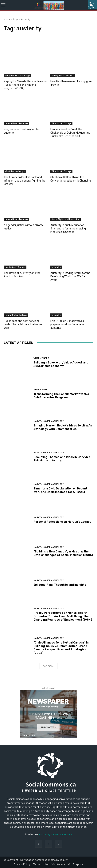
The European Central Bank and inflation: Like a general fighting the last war (25, 181)
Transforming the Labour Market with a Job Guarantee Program (61, 396)
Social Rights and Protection (66, 219)
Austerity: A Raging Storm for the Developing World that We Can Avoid (70, 276)
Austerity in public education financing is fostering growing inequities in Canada (68, 229)
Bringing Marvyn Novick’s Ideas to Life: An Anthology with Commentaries (63, 427)
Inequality (56, 267)
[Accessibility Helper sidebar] (92, 5)
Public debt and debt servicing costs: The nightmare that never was (23, 324)
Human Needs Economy (16, 123)
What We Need (41, 358)
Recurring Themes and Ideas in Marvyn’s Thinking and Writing (62, 459)
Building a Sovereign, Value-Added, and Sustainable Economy (61, 364)
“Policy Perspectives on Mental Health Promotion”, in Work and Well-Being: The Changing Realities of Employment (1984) (63, 616)
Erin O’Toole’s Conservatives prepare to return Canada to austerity (67, 324)
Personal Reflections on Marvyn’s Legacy (62, 522)
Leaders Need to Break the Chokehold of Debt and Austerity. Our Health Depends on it (70, 133)
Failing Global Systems (63, 75)
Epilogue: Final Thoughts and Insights (60, 585)
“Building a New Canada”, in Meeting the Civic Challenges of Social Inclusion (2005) (63, 553)
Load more (48, 666)
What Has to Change (61, 123)
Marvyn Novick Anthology (17, 75)
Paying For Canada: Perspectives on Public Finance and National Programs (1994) (25, 85)
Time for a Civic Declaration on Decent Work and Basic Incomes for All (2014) (60, 490)
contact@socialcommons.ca (56, 834)
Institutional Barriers (15, 267)
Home (7, 19)
